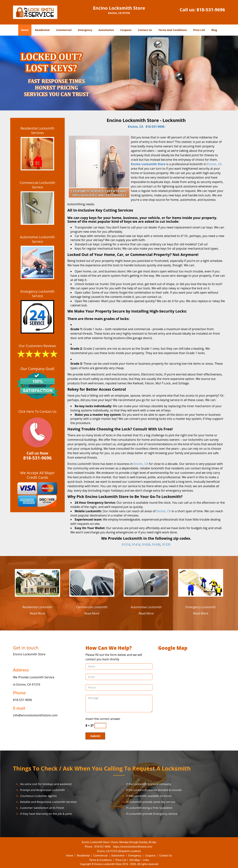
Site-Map (135, 860)
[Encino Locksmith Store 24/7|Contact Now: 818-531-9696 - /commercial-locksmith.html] (92, 583)
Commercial (64, 30)
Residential (42, 30)
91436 (156, 545)
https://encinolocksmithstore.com (133, 847)
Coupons (126, 30)
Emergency (85, 30)
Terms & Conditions (100, 860)
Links (146, 860)
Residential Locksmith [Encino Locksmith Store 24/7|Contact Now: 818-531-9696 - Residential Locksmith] (37, 607)
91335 (166, 545)
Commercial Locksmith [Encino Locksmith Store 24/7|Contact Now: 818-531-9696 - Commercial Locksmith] (92, 607)
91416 (136, 545)
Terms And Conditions (173, 30)
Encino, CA (136, 127)
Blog (214, 30)
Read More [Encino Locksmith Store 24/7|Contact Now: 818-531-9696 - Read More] (37, 613)
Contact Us (145, 30)
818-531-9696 (211, 10)
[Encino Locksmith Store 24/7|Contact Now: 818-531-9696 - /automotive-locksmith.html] (146, 583)
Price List (199, 30)
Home (25, 30)
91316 (126, 545)
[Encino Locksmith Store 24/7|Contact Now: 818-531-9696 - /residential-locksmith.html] (37, 583)
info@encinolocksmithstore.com (35, 715)
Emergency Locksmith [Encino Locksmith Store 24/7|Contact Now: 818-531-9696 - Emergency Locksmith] (201, 607)
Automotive (106, 30)
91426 (146, 545)
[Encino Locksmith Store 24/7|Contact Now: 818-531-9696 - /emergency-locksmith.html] (201, 583)
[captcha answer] (100, 726)
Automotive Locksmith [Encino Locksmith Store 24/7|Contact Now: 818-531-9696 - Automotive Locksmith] (146, 607)
